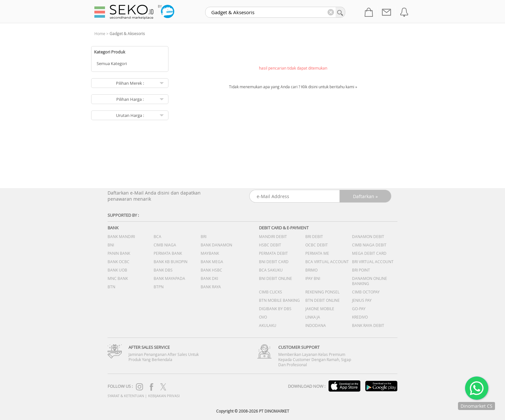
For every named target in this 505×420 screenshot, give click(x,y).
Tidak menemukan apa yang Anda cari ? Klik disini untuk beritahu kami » (293, 87)
